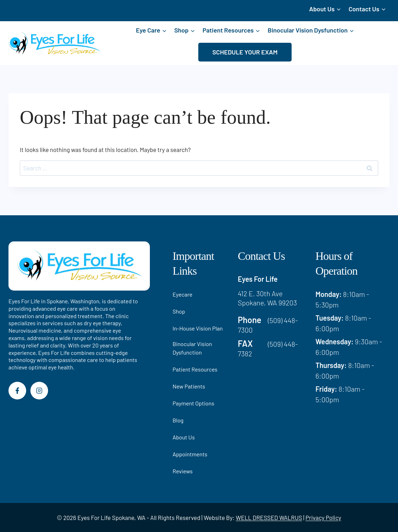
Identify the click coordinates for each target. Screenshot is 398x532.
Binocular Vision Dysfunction (192, 348)
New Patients (189, 386)
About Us (184, 437)
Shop (179, 311)
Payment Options (193, 403)
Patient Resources (195, 369)
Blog (178, 420)
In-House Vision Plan (198, 328)
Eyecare (182, 294)
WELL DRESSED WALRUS (269, 518)
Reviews (183, 471)
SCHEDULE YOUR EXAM (245, 52)
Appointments (190, 454)
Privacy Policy (323, 518)
